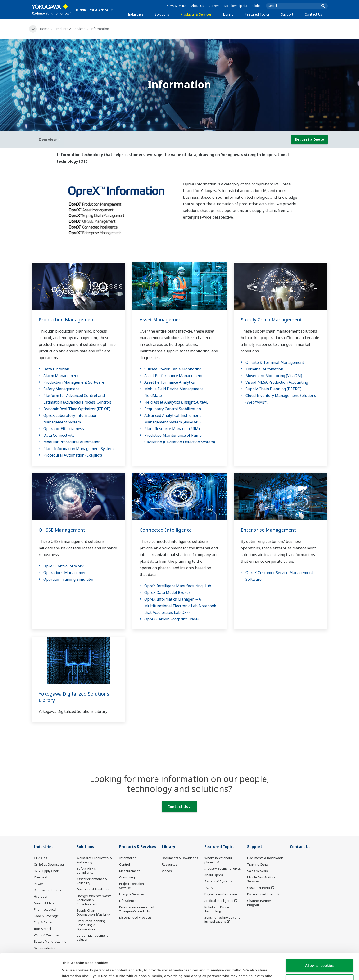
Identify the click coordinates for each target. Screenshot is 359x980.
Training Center (259, 864)
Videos (167, 871)
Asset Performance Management (173, 376)
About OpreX (214, 875)
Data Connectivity (59, 435)
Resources (170, 864)
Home (45, 29)
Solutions (162, 14)
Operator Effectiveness (64, 429)
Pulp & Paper (43, 922)
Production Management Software (74, 382)
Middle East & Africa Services (261, 879)
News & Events (177, 6)
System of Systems (218, 881)
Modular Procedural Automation (72, 442)
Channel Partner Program (259, 903)
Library (228, 14)
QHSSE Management (62, 530)
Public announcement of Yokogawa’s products (137, 909)
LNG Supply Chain (47, 871)
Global (257, 6)
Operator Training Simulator (69, 579)
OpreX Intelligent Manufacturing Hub (178, 586)
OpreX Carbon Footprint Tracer (172, 619)
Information (128, 858)
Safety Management (61, 389)
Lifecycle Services (132, 894)
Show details (249, 971)
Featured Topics (257, 14)
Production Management (67, 320)
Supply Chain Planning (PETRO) (273, 389)
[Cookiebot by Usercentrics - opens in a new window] (31, 971)
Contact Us (313, 14)
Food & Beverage (46, 916)
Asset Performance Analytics (170, 382)
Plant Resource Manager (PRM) (172, 429)
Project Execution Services (132, 886)
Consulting (127, 877)
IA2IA (209, 888)
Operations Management (66, 573)
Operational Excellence (93, 889)
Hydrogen (41, 896)
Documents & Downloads (180, 858)
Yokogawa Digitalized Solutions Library (74, 697)
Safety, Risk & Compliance (86, 870)
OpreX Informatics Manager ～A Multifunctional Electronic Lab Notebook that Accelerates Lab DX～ (180, 606)
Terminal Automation (264, 369)
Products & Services (196, 14)
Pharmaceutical (45, 909)
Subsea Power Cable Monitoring (173, 369)
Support (287, 14)
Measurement (129, 871)
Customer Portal (259, 888)
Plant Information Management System (78, 449)
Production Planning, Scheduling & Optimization (92, 925)
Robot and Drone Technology (217, 909)
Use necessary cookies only (319, 955)
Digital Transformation (221, 894)
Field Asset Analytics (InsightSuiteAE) (177, 402)
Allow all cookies (320, 939)
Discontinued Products (135, 917)
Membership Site (236, 6)
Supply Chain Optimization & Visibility (93, 912)
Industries (136, 14)
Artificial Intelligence (219, 901)
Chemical (41, 877)
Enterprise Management (268, 530)
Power (39, 884)
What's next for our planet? (218, 860)
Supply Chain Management (271, 320)
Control (125, 864)
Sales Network (258, 871)
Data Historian (56, 369)
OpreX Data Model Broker (167, 593)
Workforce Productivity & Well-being (94, 860)
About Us (198, 6)
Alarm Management (61, 376)
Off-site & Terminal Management (275, 362)
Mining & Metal (45, 903)
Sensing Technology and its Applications (223, 919)
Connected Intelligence (166, 530)
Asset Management (161, 320)
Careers (214, 6)
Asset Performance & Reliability (92, 881)
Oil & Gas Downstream (50, 864)
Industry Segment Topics (223, 868)
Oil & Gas (41, 858)
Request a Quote (309, 139)
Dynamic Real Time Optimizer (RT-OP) (77, 409)
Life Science (128, 901)
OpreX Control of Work (64, 566)
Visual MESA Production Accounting (277, 382)
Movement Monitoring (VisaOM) (274, 376)
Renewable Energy (48, 890)
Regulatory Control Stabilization (173, 409)
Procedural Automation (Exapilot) (73, 455)
